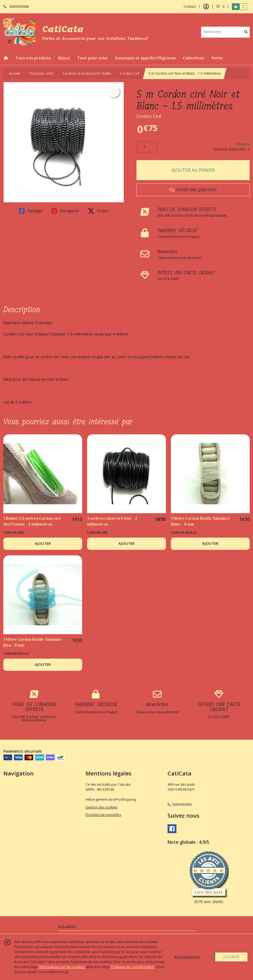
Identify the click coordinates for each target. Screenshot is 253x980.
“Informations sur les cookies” (62, 967)
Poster (98, 211)
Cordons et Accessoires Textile (87, 73)
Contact (190, 7)
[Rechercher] (246, 32)
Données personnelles (103, 815)
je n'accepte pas (187, 957)
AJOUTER (43, 543)
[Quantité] (147, 147)
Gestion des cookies (101, 807)
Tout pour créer (41, 73)
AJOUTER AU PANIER (193, 170)
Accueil (14, 73)
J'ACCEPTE (231, 957)
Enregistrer (65, 211)
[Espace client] (206, 7)
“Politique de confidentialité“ (133, 967)
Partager (31, 211)
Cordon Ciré (130, 73)
